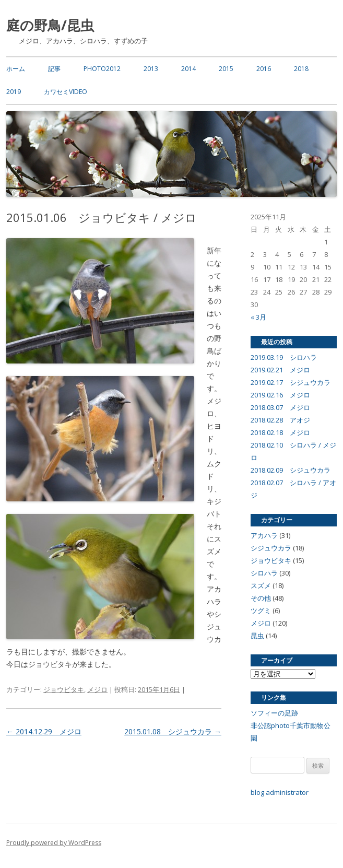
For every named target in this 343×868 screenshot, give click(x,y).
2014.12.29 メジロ (44, 731)
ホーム (16, 69)
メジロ (97, 689)
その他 (261, 598)
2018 (301, 69)
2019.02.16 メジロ (280, 395)
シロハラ (264, 573)
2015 (226, 69)
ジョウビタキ (64, 689)
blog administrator (280, 792)
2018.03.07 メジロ (280, 407)
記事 (54, 69)
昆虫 (257, 636)
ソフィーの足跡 (274, 713)
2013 (151, 69)
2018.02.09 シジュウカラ (291, 470)
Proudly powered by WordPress (54, 843)
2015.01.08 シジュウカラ (173, 731)
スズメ (261, 585)
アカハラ (264, 535)
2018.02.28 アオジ (280, 420)
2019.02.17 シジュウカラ (291, 382)
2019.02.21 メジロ (280, 370)
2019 (14, 92)
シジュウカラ (271, 548)
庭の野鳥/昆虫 (50, 25)
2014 (188, 69)
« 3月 (258, 317)
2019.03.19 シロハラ (284, 357)
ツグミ (261, 611)
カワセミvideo (66, 92)
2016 (264, 69)
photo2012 (102, 69)
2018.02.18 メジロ (280, 432)
